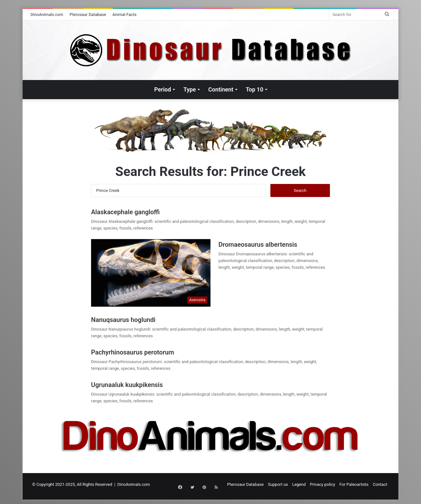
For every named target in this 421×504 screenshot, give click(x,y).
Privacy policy (322, 484)
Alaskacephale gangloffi (125, 212)
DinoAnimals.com (47, 15)
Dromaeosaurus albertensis (258, 245)
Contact (380, 484)
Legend (299, 484)
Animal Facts (125, 15)
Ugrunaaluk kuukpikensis (127, 385)
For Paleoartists (354, 484)
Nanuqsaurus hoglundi (123, 320)
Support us (278, 484)
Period (163, 89)
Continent (221, 89)
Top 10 (255, 89)
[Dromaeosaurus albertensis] (151, 273)
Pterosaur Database (88, 15)
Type (190, 89)
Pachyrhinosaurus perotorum (133, 352)
